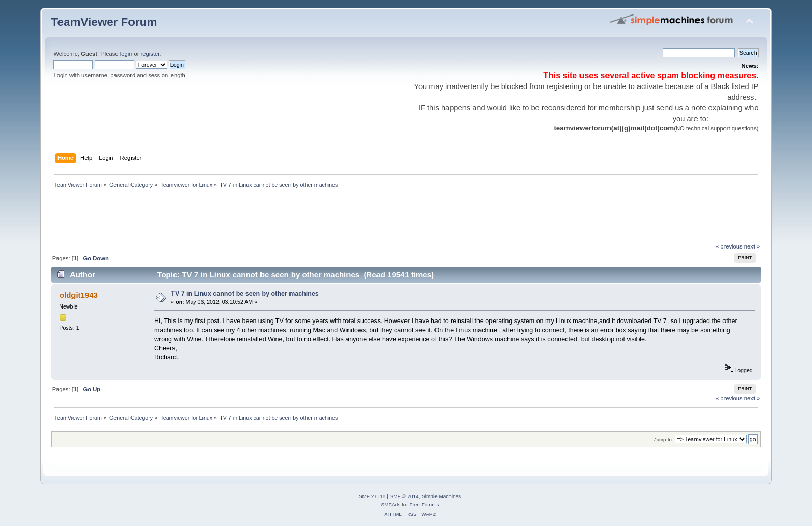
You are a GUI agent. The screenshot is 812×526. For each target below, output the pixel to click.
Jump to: (664, 439)
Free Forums (424, 505)
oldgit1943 (79, 295)
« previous (729, 246)
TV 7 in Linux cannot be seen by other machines (245, 294)
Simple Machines (441, 496)
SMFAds (391, 505)
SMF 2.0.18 (372, 496)
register (150, 54)
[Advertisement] (239, 218)
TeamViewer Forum (104, 22)
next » (752, 246)
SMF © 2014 (404, 496)
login (126, 54)
